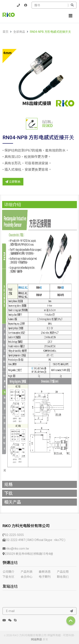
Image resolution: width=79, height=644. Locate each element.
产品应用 (63, 572)
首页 (5, 32)
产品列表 (27, 572)
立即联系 (13, 182)
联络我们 (63, 577)
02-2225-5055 (13, 535)
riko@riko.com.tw (16, 549)
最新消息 (45, 572)
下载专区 (8, 577)
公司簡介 (8, 572)
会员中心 (27, 577)
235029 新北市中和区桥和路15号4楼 (28, 554)
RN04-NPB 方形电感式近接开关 (50, 32)
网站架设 (36, 639)
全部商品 (19, 32)
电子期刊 (45, 577)
